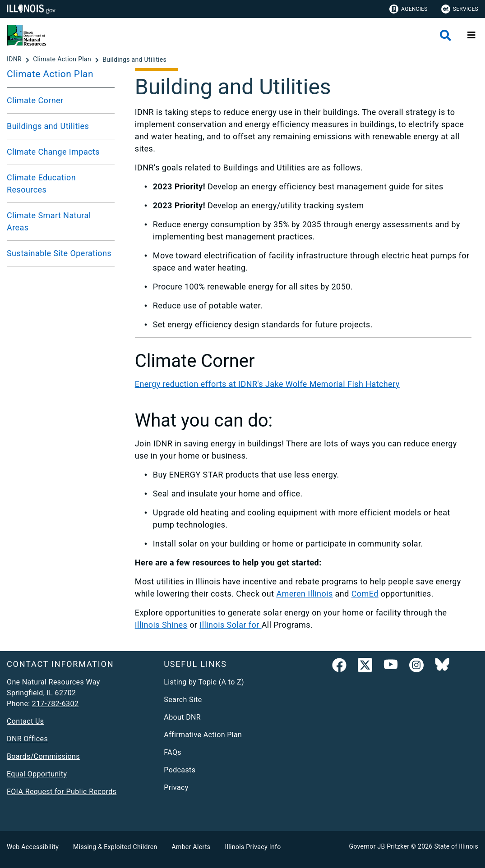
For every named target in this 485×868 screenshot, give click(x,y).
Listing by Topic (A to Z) (204, 682)
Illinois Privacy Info (253, 847)
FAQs (173, 752)
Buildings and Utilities (48, 126)
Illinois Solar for (230, 625)
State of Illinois (456, 846)
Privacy (176, 788)
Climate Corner (35, 100)
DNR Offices (27, 739)
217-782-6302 (55, 704)
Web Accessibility (33, 847)
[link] (339, 667)
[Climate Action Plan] (63, 60)
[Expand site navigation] (471, 35)
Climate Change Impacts (53, 152)
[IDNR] (15, 60)
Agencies (409, 9)
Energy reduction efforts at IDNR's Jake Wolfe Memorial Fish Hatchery (267, 384)
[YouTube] (391, 667)
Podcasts (180, 770)
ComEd (365, 594)
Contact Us (25, 721)
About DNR (182, 717)
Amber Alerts (191, 847)
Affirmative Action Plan (203, 735)
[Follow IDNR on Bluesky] (442, 667)
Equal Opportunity (37, 774)
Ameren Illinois (304, 594)
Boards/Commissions (43, 756)
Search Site (183, 700)
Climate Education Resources (41, 184)
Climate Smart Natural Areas (49, 221)
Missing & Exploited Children (115, 847)
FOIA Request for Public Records (62, 792)
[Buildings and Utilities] (134, 60)
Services (460, 9)
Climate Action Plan (50, 74)
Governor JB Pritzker (379, 846)
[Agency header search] (446, 35)
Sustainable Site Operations (59, 253)
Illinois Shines (161, 625)
